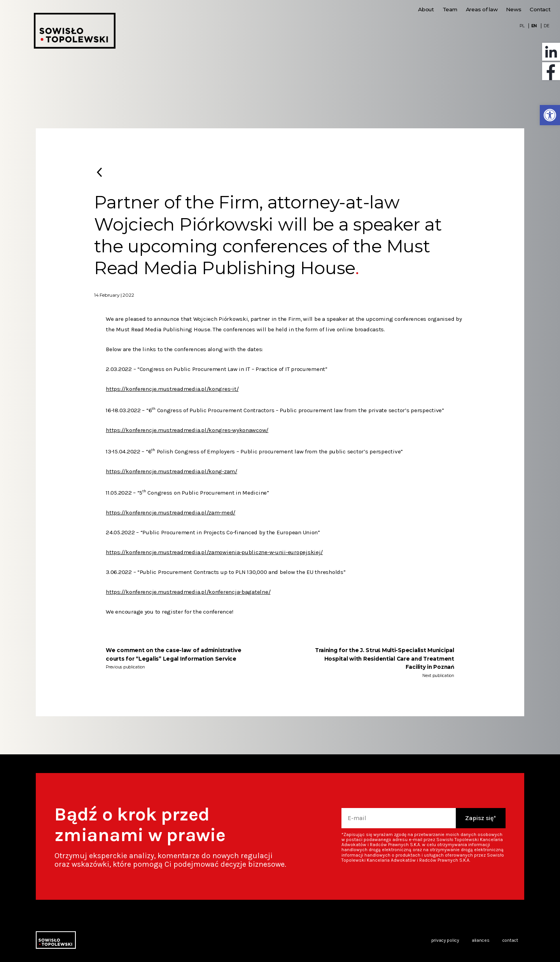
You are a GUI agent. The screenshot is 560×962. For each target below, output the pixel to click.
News (514, 9)
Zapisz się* (481, 818)
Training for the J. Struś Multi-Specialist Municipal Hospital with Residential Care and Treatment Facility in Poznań (385, 659)
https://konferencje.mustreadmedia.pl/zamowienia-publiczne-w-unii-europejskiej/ (214, 552)
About (426, 9)
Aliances (481, 940)
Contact (540, 9)
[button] (550, 115)
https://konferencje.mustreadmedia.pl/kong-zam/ (171, 471)
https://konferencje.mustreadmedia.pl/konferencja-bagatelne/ (188, 592)
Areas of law (482, 9)
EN (534, 26)
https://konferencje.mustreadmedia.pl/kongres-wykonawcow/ (187, 430)
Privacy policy (445, 940)
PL (522, 26)
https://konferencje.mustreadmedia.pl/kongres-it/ (172, 389)
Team (450, 9)
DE (546, 26)
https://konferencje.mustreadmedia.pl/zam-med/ (171, 512)
